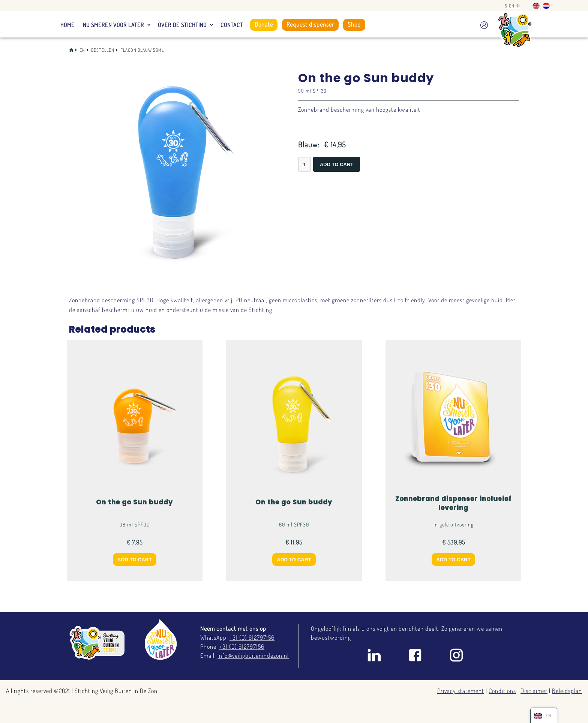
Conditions (502, 691)
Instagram (456, 655)
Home (67, 25)
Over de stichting (182, 25)
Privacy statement (461, 691)
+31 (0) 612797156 (252, 637)
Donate (264, 24)
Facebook (415, 655)
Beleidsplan (567, 691)
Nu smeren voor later (113, 25)
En (82, 50)
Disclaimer (534, 691)
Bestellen (103, 50)
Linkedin (374, 655)
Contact (232, 25)
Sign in (512, 6)
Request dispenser (310, 24)
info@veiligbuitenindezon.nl (253, 655)
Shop (354, 24)
